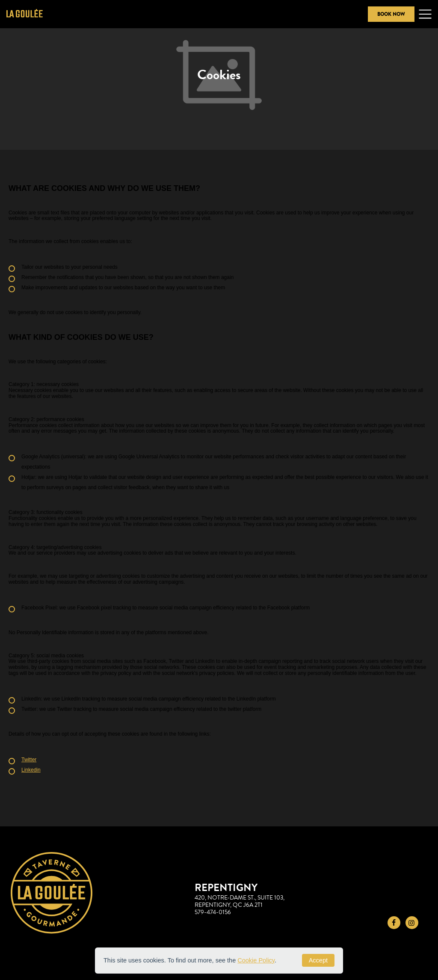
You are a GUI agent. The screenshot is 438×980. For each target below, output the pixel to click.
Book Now (391, 14)
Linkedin (31, 770)
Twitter (29, 760)
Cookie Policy (256, 960)
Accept (318, 960)
